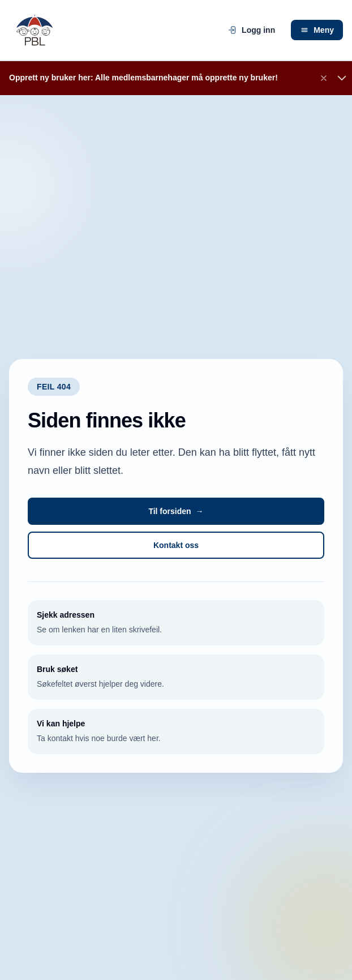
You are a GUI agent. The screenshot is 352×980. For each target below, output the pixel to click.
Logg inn (252, 30)
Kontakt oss (176, 545)
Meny (317, 30)
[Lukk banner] (324, 78)
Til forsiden (176, 511)
